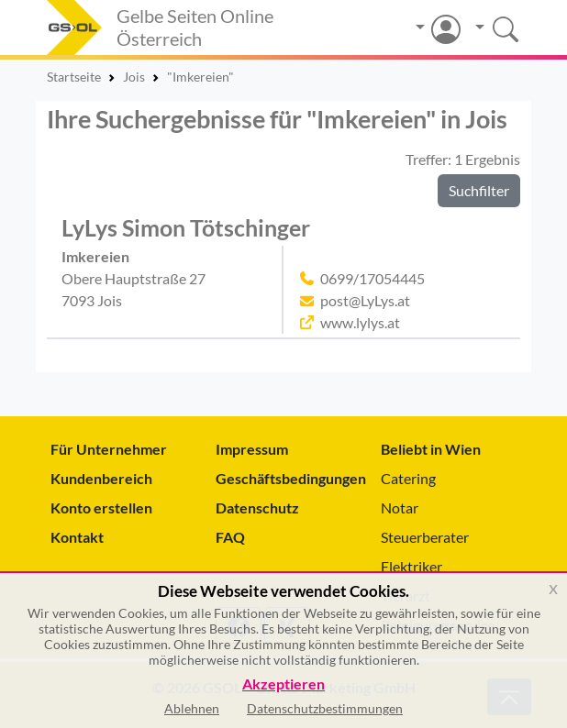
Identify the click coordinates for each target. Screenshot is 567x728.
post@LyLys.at (365, 300)
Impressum (252, 449)
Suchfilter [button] (479, 190)
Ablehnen (192, 708)
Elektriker (411, 566)
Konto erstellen (101, 507)
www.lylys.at (360, 322)
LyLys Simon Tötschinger (186, 228)
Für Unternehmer (109, 449)
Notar (400, 507)
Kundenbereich (101, 478)
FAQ (230, 537)
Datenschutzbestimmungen (325, 708)
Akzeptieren (283, 684)
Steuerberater (425, 537)
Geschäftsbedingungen (283, 478)
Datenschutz (257, 507)
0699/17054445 (372, 278)
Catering (408, 478)
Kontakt (77, 537)
